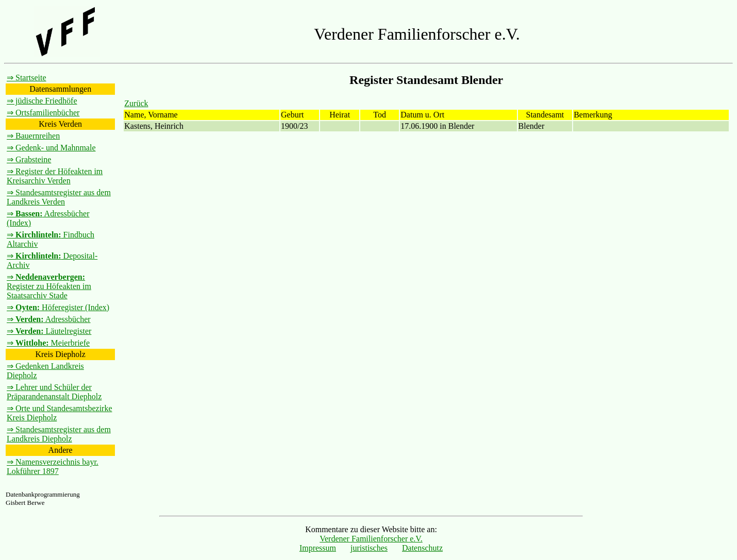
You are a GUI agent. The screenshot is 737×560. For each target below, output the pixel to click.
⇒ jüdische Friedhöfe (42, 101)
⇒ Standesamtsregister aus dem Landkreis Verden (59, 197)
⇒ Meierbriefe (48, 343)
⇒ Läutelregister (49, 331)
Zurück (136, 103)
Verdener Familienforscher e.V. (371, 539)
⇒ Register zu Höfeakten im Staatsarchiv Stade (49, 286)
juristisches (369, 548)
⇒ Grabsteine (29, 159)
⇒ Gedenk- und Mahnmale (51, 148)
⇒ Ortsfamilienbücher (43, 113)
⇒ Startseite (27, 78)
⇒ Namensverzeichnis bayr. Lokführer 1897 (53, 466)
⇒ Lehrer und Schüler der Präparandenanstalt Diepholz (54, 392)
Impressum (318, 548)
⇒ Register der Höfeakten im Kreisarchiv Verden (55, 176)
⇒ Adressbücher (49, 319)
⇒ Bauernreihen (33, 136)
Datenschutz (422, 548)
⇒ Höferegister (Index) (58, 307)
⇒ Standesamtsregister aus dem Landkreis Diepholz (59, 434)
